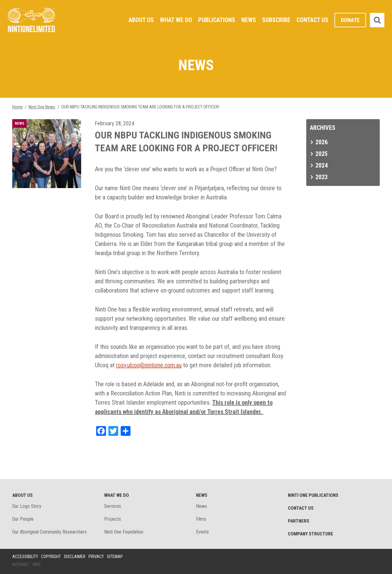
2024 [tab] (322, 165)
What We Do (176, 20)
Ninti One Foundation (124, 532)
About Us (141, 20)
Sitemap (115, 557)
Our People (23, 519)
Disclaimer (75, 557)
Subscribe (276, 20)
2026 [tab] (322, 142)
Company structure (311, 534)
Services (113, 506)
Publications (217, 20)
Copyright (51, 557)
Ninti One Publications (313, 495)
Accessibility (25, 557)
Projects (113, 519)
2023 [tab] (322, 177)
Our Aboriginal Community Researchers (49, 532)
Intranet (21, 565)
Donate (350, 20)
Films (201, 519)
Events (202, 532)
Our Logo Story (27, 506)
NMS (37, 565)
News (249, 20)
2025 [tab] (322, 154)
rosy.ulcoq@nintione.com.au (149, 365)
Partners (299, 521)
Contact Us (312, 20)
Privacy (96, 557)
